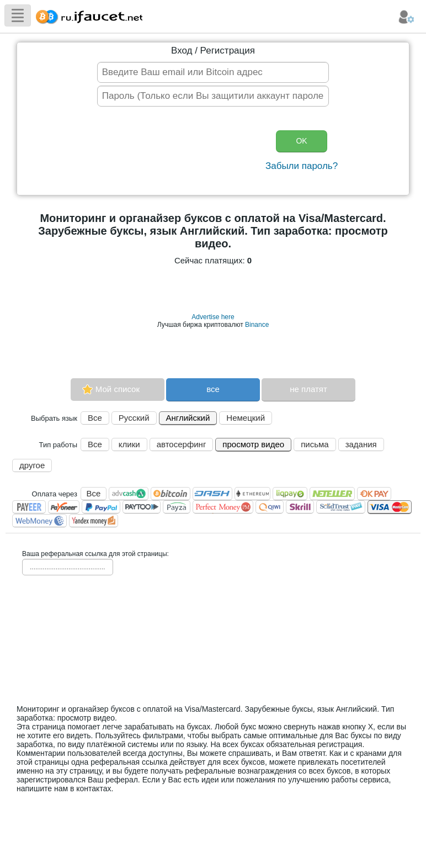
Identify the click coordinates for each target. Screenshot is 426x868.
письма (315, 444)
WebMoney (39, 521)
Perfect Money (223, 507)
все (213, 389)
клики (129, 444)
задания (361, 444)
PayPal (101, 507)
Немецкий (246, 418)
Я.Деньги (94, 521)
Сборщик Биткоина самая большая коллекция (87, 15)
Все (95, 418)
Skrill (300, 507)
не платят (308, 389)
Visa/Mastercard (390, 507)
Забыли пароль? (302, 166)
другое (32, 465)
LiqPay (290, 494)
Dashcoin (212, 494)
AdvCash (129, 494)
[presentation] (178, 152)
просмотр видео (253, 444)
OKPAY (374, 494)
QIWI (270, 507)
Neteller (332, 494)
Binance (257, 325)
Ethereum (252, 494)
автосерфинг (182, 444)
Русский (134, 418)
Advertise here (213, 317)
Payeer (29, 507)
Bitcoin (171, 494)
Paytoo (142, 507)
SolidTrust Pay (341, 507)
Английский (188, 418)
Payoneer (64, 507)
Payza (177, 507)
